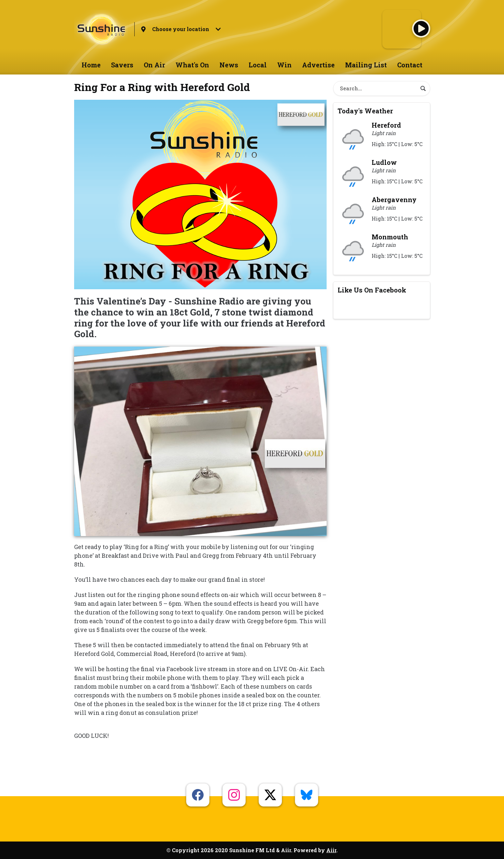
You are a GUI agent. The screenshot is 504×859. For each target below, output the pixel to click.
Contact (410, 65)
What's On (192, 65)
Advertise (318, 65)
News (229, 65)
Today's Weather (365, 111)
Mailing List (366, 65)
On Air (154, 65)
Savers (122, 65)
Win (284, 65)
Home (91, 65)
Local (258, 65)
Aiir (331, 850)
